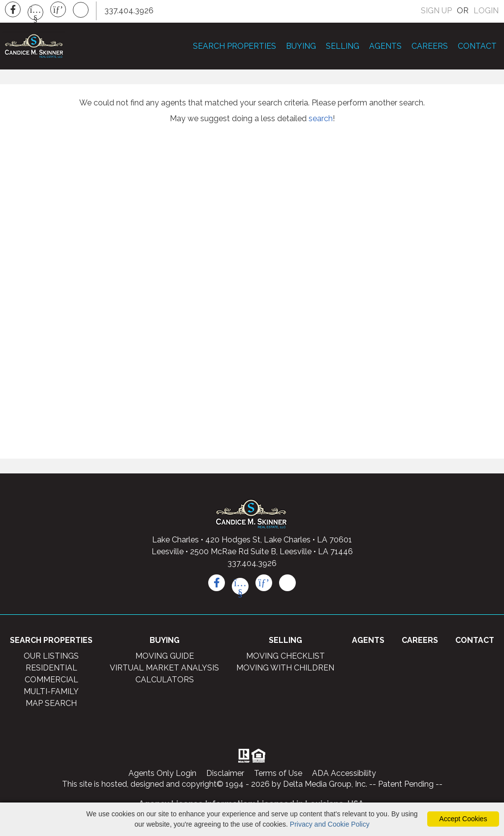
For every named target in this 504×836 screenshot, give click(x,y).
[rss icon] (287, 585)
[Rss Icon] (81, 10)
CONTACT (477, 47)
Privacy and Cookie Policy (330, 824)
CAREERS (430, 47)
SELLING (343, 47)
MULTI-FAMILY (51, 694)
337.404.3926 (252, 566)
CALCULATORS (165, 682)
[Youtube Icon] (35, 12)
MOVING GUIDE (165, 658)
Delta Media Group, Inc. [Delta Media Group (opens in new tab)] (325, 786)
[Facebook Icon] (13, 9)
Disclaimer (225, 776)
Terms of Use (278, 776)
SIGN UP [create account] (436, 11)
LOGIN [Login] (486, 11)
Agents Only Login (162, 776)
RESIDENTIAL (51, 670)
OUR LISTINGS (51, 658)
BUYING (301, 47)
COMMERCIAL (51, 682)
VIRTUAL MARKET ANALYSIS (164, 670)
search (321, 121)
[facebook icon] (217, 585)
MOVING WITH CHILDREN (285, 670)
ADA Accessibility (344, 776)
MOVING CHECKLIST (285, 658)
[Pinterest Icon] (58, 9)
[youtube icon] (240, 589)
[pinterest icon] (264, 585)
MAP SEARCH (51, 706)
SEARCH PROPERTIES (235, 47)
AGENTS (385, 47)
